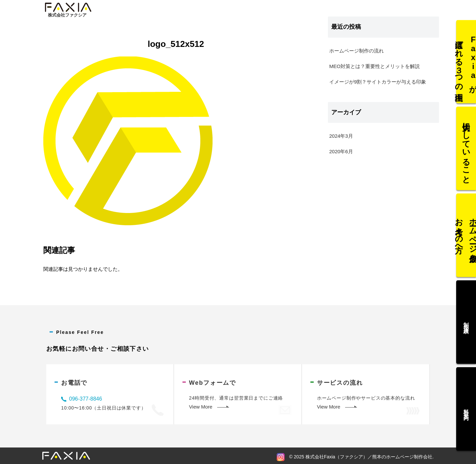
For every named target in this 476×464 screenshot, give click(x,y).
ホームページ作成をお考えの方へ (466, 235)
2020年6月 (341, 151)
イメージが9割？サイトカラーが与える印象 (378, 82)
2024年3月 (341, 136)
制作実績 (466, 320)
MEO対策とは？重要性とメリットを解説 (375, 66)
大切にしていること (466, 150)
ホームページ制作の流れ (357, 51)
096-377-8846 (86, 399)
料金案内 (466, 405)
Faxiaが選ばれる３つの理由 (466, 65)
